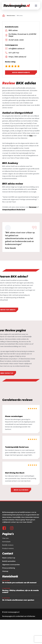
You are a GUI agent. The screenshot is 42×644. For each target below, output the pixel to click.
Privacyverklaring (9, 568)
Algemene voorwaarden (11, 565)
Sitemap (5, 571)
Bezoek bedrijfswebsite (21, 72)
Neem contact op (9, 558)
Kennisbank (6, 542)
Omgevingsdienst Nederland (14, 209)
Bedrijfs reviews (11, 16)
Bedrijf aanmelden (9, 561)
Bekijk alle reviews (21, 490)
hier (31, 136)
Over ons (5, 538)
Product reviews (8, 548)
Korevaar (33, 207)
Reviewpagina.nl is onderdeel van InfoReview (19, 616)
